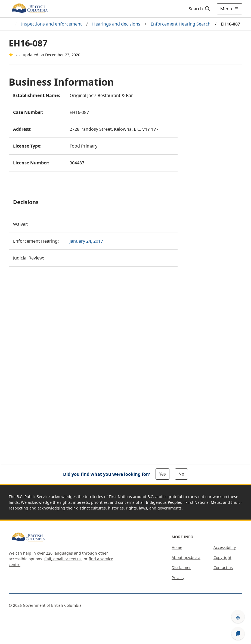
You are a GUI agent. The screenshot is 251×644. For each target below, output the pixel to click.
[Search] (200, 9)
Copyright (222, 557)
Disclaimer (181, 568)
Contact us (223, 568)
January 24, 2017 (86, 241)
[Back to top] (238, 617)
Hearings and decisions (116, 24)
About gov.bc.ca (186, 557)
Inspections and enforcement (51, 24)
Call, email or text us (63, 559)
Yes (162, 474)
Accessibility (225, 547)
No (181, 474)
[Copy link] (238, 634)
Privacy (178, 578)
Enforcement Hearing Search (181, 24)
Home (177, 547)
